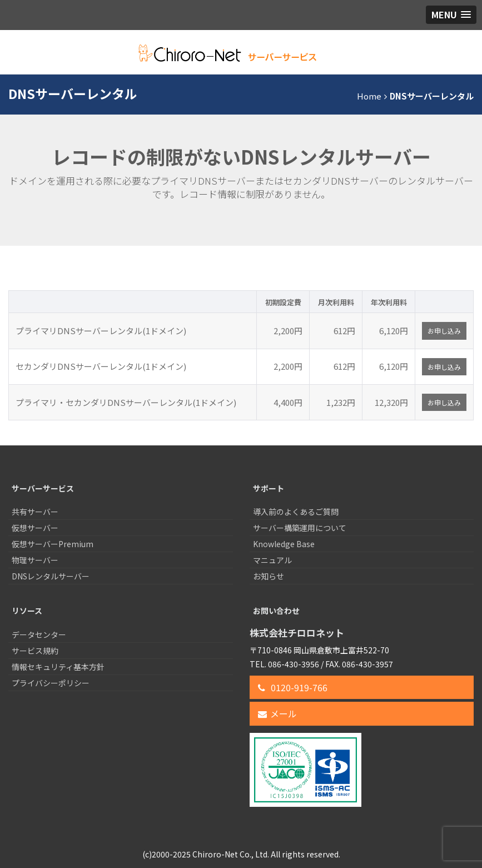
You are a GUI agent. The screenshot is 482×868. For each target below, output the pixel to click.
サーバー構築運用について (300, 528)
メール (277, 714)
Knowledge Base (284, 544)
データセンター (39, 634)
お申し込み (444, 331)
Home (369, 96)
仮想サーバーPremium (53, 544)
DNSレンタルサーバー (51, 576)
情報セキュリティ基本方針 (58, 667)
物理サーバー (35, 560)
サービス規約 (35, 651)
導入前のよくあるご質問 (296, 512)
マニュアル (272, 560)
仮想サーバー (35, 528)
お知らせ (269, 576)
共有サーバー (35, 512)
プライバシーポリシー (51, 683)
